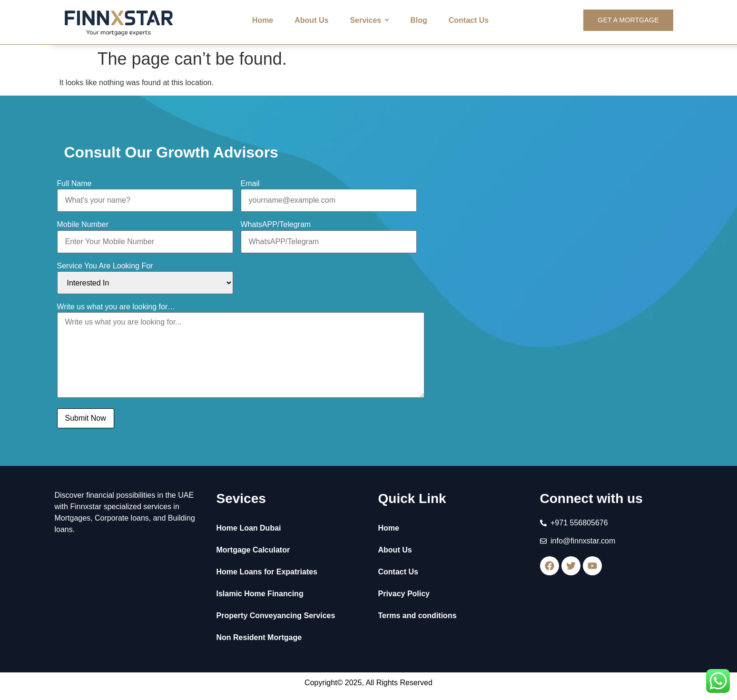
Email (250, 184)
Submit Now (86, 418)
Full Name (74, 184)
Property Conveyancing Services (276, 616)
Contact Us (398, 572)
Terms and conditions (418, 616)
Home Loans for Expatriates (267, 572)
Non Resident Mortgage (259, 637)
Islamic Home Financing (260, 594)
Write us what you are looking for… (116, 307)
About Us (395, 550)
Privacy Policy (404, 594)
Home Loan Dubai (249, 528)
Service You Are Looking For (105, 266)
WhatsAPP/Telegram (276, 225)
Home (389, 528)
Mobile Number (83, 225)
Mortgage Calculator (253, 550)
